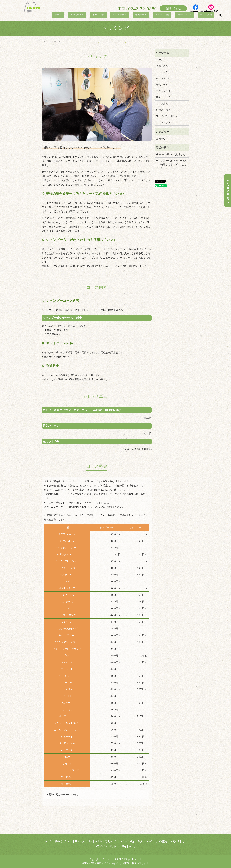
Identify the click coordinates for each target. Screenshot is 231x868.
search (220, 16)
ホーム (80, 15)
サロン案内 (207, 15)
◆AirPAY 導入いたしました (171, 154)
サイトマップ (163, 122)
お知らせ (161, 138)
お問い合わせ (173, 8)
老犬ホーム (151, 15)
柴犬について (189, 15)
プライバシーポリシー (168, 116)
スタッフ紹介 (169, 15)
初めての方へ (96, 15)
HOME (44, 41)
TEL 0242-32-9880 (137, 9)
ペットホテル (133, 15)
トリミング (114, 15)
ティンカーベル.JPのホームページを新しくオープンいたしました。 (172, 164)
